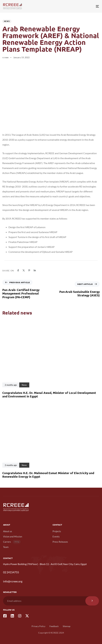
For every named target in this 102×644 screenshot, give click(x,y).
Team (6, 547)
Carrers (12, 542)
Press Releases (60, 542)
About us (8, 531)
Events (56, 536)
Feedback (54, 626)
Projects (57, 531)
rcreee (5, 57)
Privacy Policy (38, 626)
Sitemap (67, 626)
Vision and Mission (13, 536)
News (7, 21)
